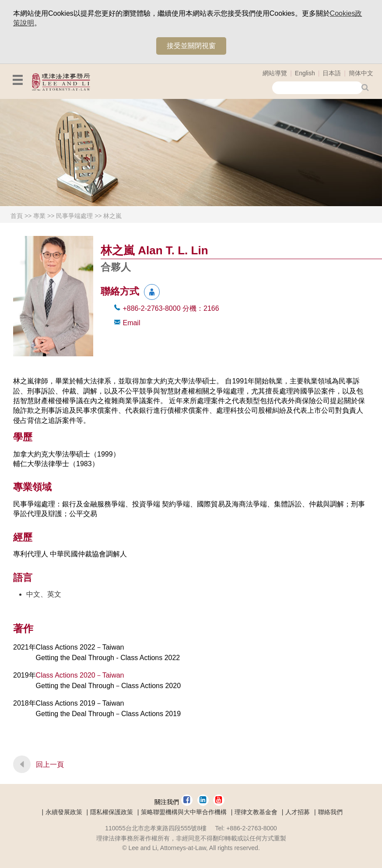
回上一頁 (50, 764)
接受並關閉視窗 (191, 46)
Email (131, 323)
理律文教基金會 (256, 812)
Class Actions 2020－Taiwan (80, 675)
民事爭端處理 (74, 216)
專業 (39, 216)
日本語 (332, 73)
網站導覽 (275, 73)
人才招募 (298, 812)
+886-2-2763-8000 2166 (171, 308)
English (305, 73)
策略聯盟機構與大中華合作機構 (184, 812)
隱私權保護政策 (112, 812)
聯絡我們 (330, 812)
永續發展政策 (64, 812)
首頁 (17, 216)
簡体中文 (361, 73)
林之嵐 (112, 216)
